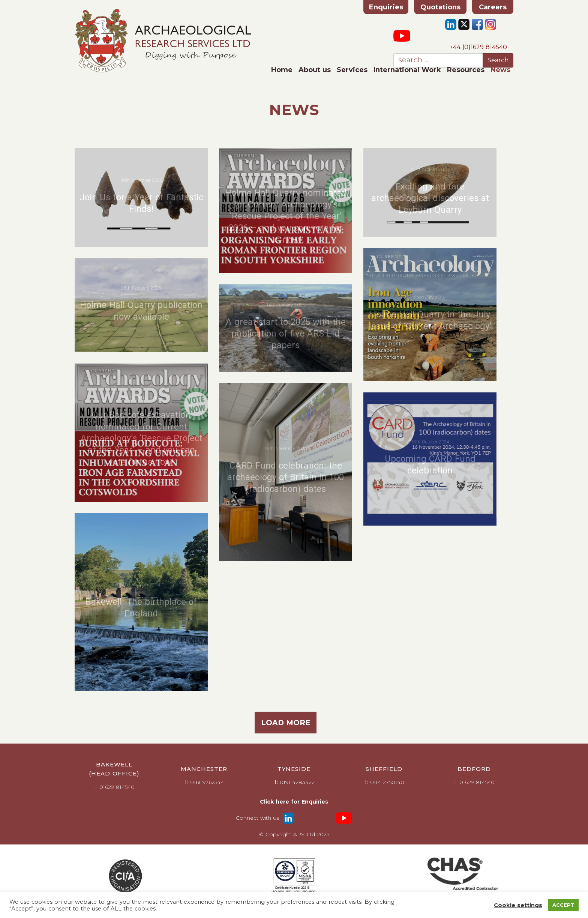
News (500, 70)
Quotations (440, 7)
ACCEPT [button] (563, 905)
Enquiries (386, 7)
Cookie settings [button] (518, 905)
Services (352, 70)
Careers (493, 7)
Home (282, 70)
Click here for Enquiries (294, 802)
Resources (466, 70)
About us (315, 70)
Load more (286, 723)
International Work (407, 70)
